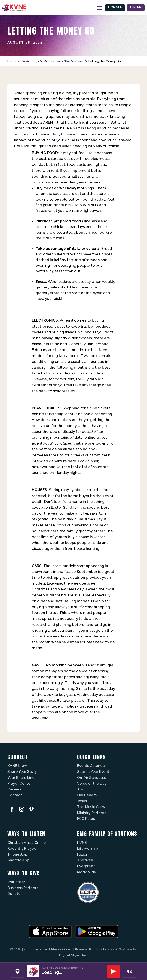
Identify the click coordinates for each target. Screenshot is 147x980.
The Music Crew (91, 807)
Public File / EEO (103, 949)
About (83, 789)
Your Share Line (21, 778)
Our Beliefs (87, 795)
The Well (85, 860)
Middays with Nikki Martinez (64, 61)
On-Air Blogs (30, 61)
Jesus (82, 801)
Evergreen (86, 866)
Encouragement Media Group (48, 949)
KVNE (82, 843)
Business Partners (23, 888)
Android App (18, 860)
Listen (136, 7)
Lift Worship (88, 848)
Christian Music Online (27, 843)
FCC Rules (86, 819)
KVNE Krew (17, 766)
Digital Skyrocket (73, 955)
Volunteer (16, 882)
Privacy (81, 949)
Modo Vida (86, 872)
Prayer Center (20, 783)
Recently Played (22, 848)
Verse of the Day (92, 783)
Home (12, 61)
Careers (14, 789)
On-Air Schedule (92, 778)
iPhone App (17, 854)
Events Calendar (92, 766)
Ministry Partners (92, 813)
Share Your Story (22, 771)
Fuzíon (83, 854)
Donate (115, 7)
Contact (15, 795)
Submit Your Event (93, 771)
